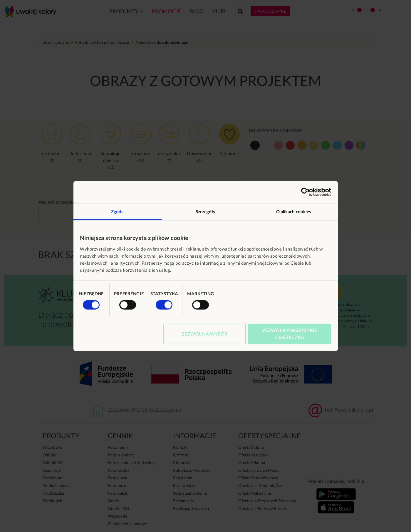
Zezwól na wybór (204, 333)
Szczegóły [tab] (206, 211)
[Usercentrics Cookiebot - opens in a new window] (305, 192)
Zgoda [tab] (118, 211)
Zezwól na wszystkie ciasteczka (290, 333)
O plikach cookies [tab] (294, 211)
